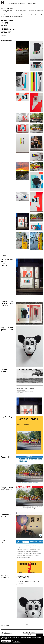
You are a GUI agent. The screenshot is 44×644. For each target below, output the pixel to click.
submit (40, 635)
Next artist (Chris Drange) (22, 624)
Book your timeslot (5, 33)
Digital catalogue (7, 417)
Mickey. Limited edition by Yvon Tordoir (7, 329)
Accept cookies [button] (6, 641)
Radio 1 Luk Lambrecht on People (6, 515)
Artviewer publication (5, 577)
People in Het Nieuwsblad (6, 458)
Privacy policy (17, 641)
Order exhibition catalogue (7, 304)
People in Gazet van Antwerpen (7, 488)
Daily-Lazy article (5, 370)
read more (3, 35)
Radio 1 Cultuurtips (5, 541)
